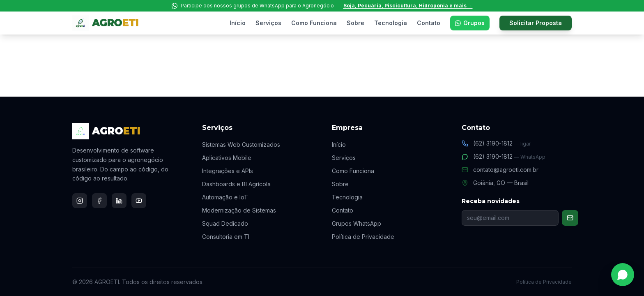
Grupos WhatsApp (356, 223)
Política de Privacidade (363, 237)
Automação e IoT (225, 197)
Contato (429, 23)
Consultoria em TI (226, 237)
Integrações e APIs (228, 171)
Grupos (470, 23)
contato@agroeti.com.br (500, 170)
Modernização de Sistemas (239, 210)
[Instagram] (80, 201)
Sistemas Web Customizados (241, 145)
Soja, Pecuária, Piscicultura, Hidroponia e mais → (408, 6)
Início (238, 23)
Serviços (268, 23)
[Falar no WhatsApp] (623, 275)
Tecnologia (391, 23)
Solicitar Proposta (536, 23)
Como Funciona (314, 23)
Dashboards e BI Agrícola (236, 184)
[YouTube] (139, 201)
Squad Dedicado (225, 223)
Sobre (355, 23)
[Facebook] (99, 201)
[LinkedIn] (119, 201)
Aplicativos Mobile (227, 158)
